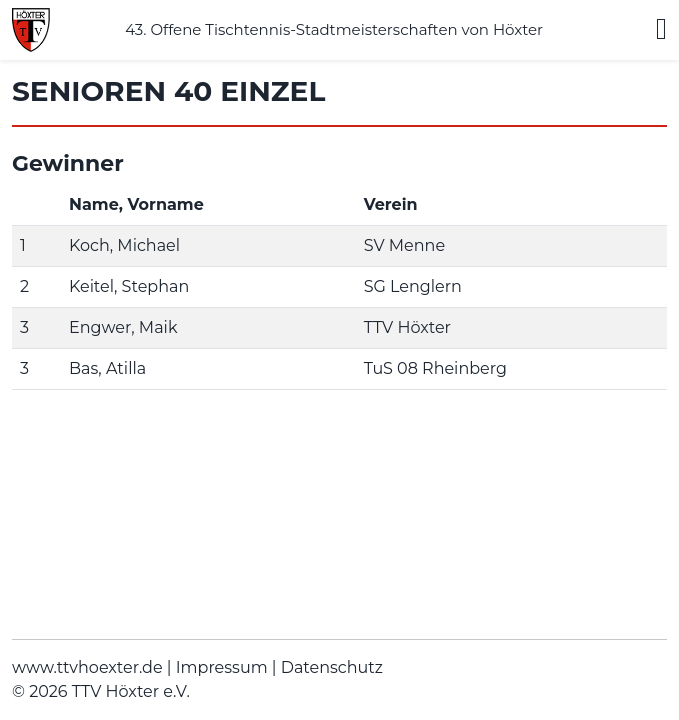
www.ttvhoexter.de (87, 667)
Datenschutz (332, 667)
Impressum (222, 667)
